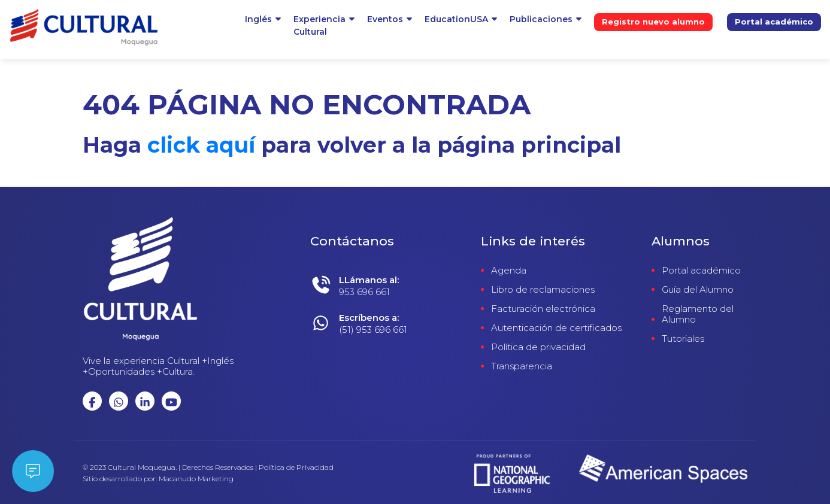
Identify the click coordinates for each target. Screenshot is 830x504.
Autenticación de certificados (556, 328)
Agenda (509, 271)
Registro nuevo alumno (653, 22)
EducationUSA (456, 19)
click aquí (201, 145)
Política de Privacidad (296, 467)
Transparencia (522, 366)
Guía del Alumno (698, 290)
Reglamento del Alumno (698, 314)
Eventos (385, 19)
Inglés (258, 19)
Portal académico (774, 22)
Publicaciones (541, 19)
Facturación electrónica (543, 309)
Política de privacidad (538, 347)
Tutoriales (683, 339)
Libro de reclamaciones (543, 290)
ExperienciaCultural (319, 25)
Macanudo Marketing (196, 479)
